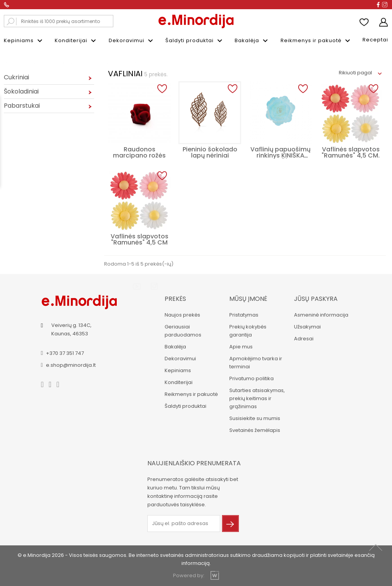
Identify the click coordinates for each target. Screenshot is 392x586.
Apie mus (241, 347)
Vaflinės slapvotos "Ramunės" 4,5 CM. (351, 152)
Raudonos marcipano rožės (139, 152)
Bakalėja (252, 41)
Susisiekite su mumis (255, 418)
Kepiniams (24, 41)
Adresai (304, 339)
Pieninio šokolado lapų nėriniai (210, 152)
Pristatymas (244, 315)
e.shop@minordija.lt (71, 365)
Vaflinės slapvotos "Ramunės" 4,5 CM (140, 239)
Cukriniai (16, 77)
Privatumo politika (252, 378)
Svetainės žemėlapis (255, 430)
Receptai (375, 40)
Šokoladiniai (21, 91)
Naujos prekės (182, 315)
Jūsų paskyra (316, 299)
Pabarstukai (22, 106)
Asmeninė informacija (321, 315)
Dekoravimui (132, 41)
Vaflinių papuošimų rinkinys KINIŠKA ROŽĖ (280, 155)
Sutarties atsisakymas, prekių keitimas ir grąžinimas (257, 398)
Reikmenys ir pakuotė (316, 41)
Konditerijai (76, 41)
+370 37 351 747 (65, 353)
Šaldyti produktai (195, 41)
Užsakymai (307, 327)
